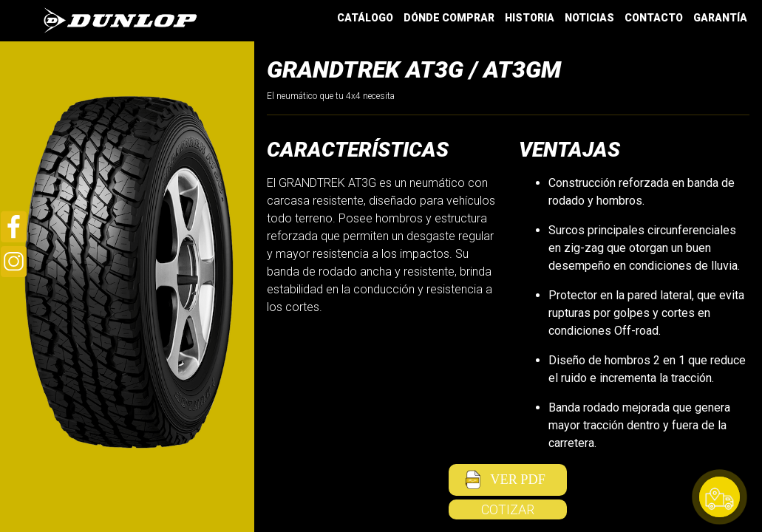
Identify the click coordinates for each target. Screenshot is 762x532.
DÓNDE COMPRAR (449, 18)
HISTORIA (530, 18)
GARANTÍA (720, 18)
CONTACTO (654, 18)
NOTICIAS (589, 18)
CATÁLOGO (365, 18)
